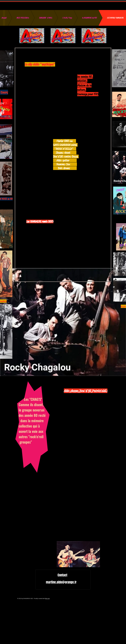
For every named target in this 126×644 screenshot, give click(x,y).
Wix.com (47, 598)
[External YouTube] (42, 82)
